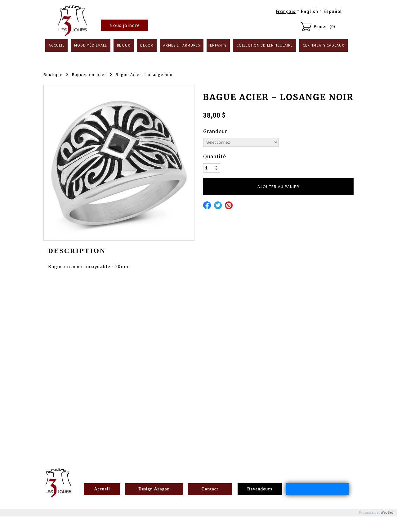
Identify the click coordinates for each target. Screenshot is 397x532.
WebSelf (387, 513)
